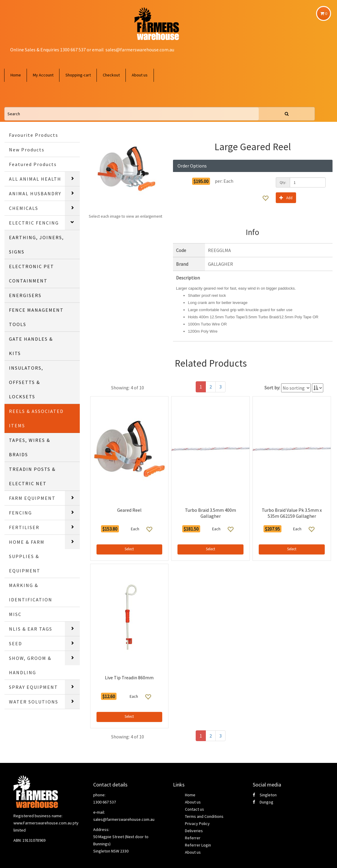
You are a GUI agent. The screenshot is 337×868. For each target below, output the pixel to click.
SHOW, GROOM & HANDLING (30, 665)
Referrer (193, 838)
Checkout (111, 75)
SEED (16, 643)
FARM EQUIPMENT (32, 498)
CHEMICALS (24, 208)
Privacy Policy (197, 824)
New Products (27, 150)
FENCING (20, 513)
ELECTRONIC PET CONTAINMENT (32, 274)
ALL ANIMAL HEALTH (35, 179)
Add (286, 198)
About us (140, 75)
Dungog (263, 802)
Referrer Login (198, 845)
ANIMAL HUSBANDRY (35, 193)
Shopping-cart (78, 75)
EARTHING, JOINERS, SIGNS (36, 245)
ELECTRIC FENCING (34, 223)
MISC (15, 614)
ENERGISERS (25, 295)
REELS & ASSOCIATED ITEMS (36, 418)
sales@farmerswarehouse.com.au (140, 50)
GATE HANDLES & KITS (31, 346)
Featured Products (33, 164)
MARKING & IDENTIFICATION (31, 592)
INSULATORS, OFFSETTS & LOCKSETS (26, 382)
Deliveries (194, 831)
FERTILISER (24, 527)
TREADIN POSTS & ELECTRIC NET (32, 476)
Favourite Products (34, 135)
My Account (43, 75)
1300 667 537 (105, 802)
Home (16, 75)
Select (129, 549)
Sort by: (272, 388)
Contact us (194, 809)
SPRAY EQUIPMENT (33, 687)
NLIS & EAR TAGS (31, 629)
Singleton (265, 795)
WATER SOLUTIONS (34, 702)
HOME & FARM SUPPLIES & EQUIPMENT (27, 556)
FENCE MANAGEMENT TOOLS (36, 317)
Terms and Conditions (204, 816)
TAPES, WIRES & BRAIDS (30, 447)
